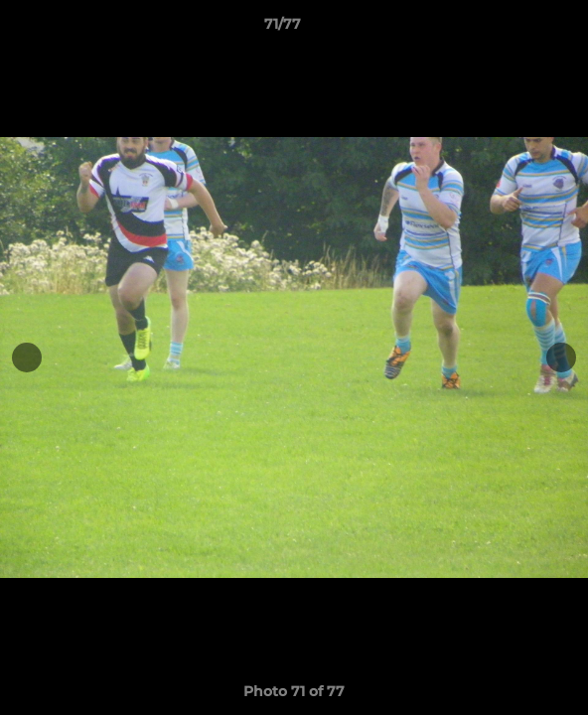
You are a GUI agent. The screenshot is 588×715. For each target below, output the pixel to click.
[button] (516, 29)
